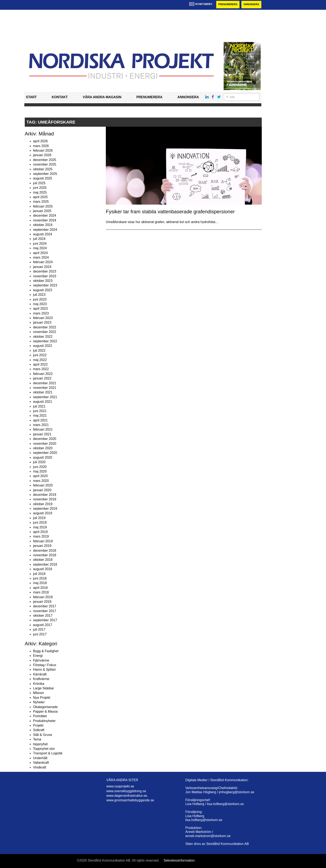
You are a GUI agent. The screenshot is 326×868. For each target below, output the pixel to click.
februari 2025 (43, 206)
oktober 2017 (43, 616)
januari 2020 (42, 490)
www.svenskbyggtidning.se (126, 791)
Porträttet (40, 716)
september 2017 (45, 620)
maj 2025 (40, 192)
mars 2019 (41, 537)
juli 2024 (39, 239)
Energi (38, 656)
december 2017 (45, 606)
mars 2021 (41, 425)
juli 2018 (39, 574)
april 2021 (40, 420)
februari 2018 (43, 597)
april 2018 (40, 588)
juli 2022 (39, 351)
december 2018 (45, 551)
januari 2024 (42, 267)
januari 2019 (42, 546)
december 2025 (45, 160)
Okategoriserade (45, 707)
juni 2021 (40, 411)
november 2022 (45, 332)
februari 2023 (43, 318)
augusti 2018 (43, 569)
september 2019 (45, 509)
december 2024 (45, 216)
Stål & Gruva (43, 735)
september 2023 (45, 285)
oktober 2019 (43, 504)
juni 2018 (40, 578)
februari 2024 (43, 262)
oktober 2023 (43, 281)
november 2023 (45, 276)
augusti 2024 (43, 234)
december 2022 (45, 327)
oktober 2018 (43, 560)
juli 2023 (39, 295)
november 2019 (45, 499)
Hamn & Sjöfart (44, 670)
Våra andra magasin (102, 97)
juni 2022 (40, 355)
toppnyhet (40, 744)
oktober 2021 (43, 392)
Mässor (38, 693)
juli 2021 (39, 406)
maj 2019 (40, 527)
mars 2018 (41, 592)
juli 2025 (39, 183)
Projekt (38, 725)
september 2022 (45, 341)
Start (31, 97)
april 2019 (40, 532)
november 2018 (45, 555)
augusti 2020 (43, 457)
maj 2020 (40, 471)
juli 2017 (39, 629)
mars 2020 (41, 481)
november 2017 (45, 611)
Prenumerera (227, 5)
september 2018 (45, 564)
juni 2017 (40, 634)
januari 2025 (42, 211)
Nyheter (39, 702)
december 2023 (45, 271)
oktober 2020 (43, 448)
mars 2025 (41, 202)
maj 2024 (40, 248)
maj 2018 (40, 583)
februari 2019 (43, 541)
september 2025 (45, 174)
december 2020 (45, 439)
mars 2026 (41, 146)
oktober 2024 (43, 225)
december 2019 (45, 495)
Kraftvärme (41, 679)
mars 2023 (41, 313)
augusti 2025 (43, 179)
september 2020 (45, 453)
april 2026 (40, 141)
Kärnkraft (40, 674)
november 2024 (45, 220)
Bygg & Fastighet (46, 651)
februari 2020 (43, 485)
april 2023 (40, 309)
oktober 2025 (43, 169)
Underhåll (40, 758)
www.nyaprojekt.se (120, 786)
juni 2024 (40, 244)
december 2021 (45, 383)
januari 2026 (42, 155)
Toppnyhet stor (44, 749)
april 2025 (40, 197)
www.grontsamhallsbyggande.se (130, 800)
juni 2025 (40, 188)
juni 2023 (40, 299)
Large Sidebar (44, 688)
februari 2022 (43, 374)
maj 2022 (40, 360)
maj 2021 (40, 416)
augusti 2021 (43, 402)
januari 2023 (42, 323)
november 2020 (45, 444)
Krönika (39, 684)
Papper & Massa (45, 711)
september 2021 (45, 397)
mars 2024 (41, 257)
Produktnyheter (44, 721)
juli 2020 (39, 462)
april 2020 (40, 476)
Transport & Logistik (48, 753)
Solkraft (39, 730)
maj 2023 (40, 304)
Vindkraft (40, 767)
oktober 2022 (43, 337)
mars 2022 (41, 369)
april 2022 (40, 364)
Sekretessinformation (179, 860)
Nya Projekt (42, 698)
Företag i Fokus (45, 665)
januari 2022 (42, 378)
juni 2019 (40, 522)
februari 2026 (43, 150)
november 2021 (45, 388)
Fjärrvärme (41, 660)
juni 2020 (40, 467)
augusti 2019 (43, 513)
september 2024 (45, 230)
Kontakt (60, 97)
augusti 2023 (43, 290)
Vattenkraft (41, 763)
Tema (37, 739)
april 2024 (40, 253)
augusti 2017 (43, 625)
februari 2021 (43, 430)
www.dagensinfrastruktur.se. (127, 796)
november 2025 (45, 164)
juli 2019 (39, 518)
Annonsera (251, 5)
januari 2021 (42, 434)
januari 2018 (42, 602)
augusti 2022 (43, 346)
